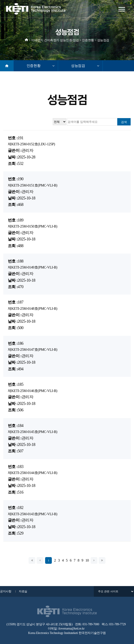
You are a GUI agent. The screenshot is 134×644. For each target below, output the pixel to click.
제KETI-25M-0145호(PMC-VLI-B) (32, 432)
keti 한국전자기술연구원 (90, 633)
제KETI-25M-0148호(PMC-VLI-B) (32, 309)
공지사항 (6, 591)
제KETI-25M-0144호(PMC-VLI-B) (32, 473)
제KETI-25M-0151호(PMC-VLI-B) (32, 185)
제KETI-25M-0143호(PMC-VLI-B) (32, 514)
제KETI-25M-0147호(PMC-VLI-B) (32, 350)
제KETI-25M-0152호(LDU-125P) (31, 144)
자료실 (23, 591)
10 (87, 560)
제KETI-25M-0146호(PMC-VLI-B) (32, 391)
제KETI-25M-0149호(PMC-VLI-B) (32, 267)
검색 (124, 122)
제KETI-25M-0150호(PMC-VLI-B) (32, 226)
